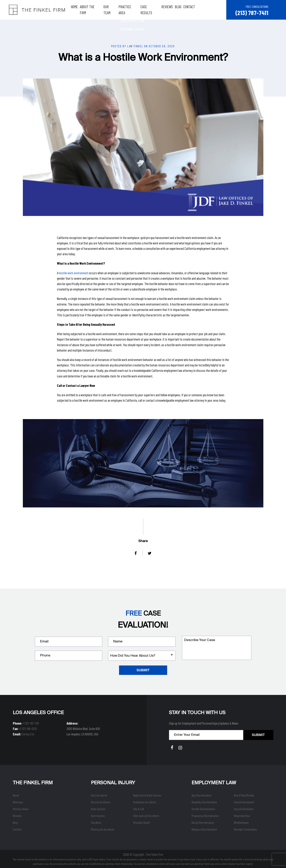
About (16, 795)
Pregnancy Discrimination (205, 816)
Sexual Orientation (244, 809)
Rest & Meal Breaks (244, 795)
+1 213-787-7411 (31, 723)
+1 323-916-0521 (28, 729)
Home (78, 10)
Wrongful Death (142, 822)
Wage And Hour (242, 816)
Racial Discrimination (203, 822)
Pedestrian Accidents (145, 802)
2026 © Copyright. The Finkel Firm (143, 854)
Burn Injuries (98, 816)
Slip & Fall (139, 809)
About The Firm (95, 10)
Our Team (114, 10)
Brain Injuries (98, 809)
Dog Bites (96, 822)
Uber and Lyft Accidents (146, 816)
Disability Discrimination (204, 802)
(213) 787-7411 (252, 12)
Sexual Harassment (244, 802)
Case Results (154, 10)
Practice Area (132, 10)
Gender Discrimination (203, 809)
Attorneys (18, 802)
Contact (193, 10)
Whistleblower (241, 822)
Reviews (171, 10)
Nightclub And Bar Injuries (147, 795)
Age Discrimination (202, 795)
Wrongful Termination (245, 829)
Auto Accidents (99, 795)
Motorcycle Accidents (103, 829)
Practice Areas (21, 809)
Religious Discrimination (204, 829)
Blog (182, 10)
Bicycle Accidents (101, 802)
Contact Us (28, 734)
